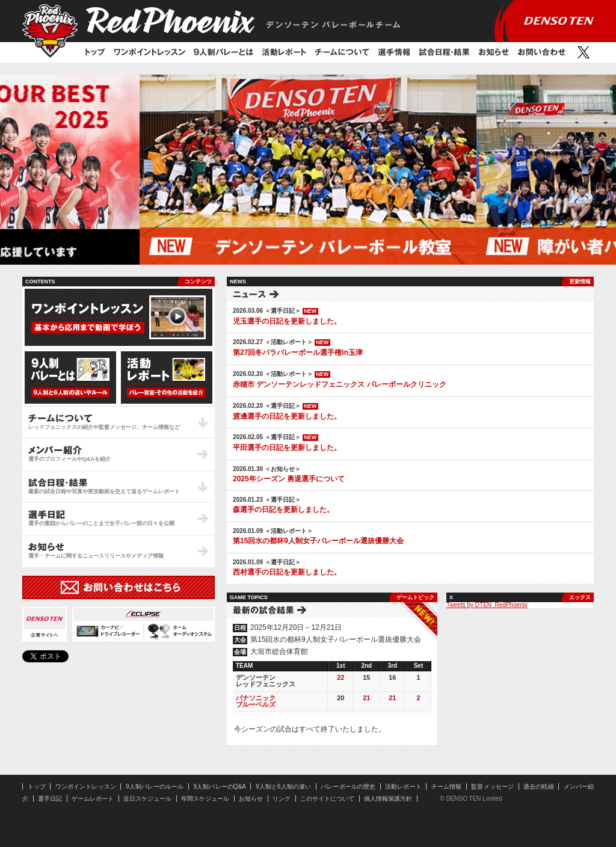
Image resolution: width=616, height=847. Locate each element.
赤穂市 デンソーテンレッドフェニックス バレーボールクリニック (340, 384)
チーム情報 (447, 787)
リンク (282, 799)
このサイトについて (327, 799)
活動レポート (284, 52)
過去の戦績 (539, 787)
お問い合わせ (541, 52)
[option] (308, 170)
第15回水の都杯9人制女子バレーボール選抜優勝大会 (318, 541)
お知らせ (494, 52)
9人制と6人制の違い (283, 787)
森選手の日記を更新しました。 (283, 510)
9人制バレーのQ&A (220, 787)
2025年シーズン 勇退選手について (289, 479)
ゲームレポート (93, 799)
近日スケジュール (147, 799)
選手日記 (50, 799)
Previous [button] (115, 170)
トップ (95, 52)
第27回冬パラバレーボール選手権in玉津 (298, 353)
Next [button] (500, 170)
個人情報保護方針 (388, 799)
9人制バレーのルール (155, 787)
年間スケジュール (205, 799)
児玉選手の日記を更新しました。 (287, 321)
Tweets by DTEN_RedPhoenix (487, 605)
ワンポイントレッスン (149, 52)
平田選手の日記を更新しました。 (287, 448)
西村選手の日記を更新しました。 (287, 572)
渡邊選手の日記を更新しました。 (287, 416)
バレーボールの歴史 (348, 787)
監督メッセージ (492, 787)
